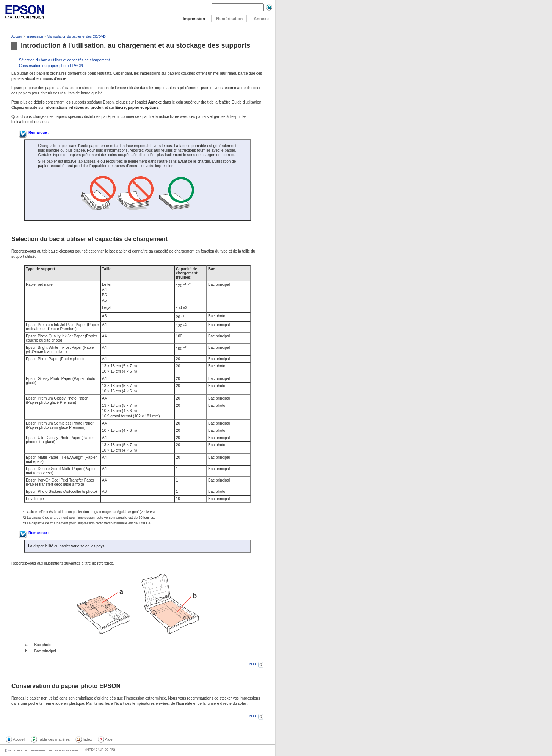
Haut (256, 664)
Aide (109, 740)
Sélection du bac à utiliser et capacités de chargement (64, 60)
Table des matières (54, 740)
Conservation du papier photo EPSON (51, 66)
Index (87, 740)
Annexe (261, 19)
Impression (34, 36)
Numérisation (229, 19)
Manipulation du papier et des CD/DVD (76, 36)
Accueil (17, 36)
